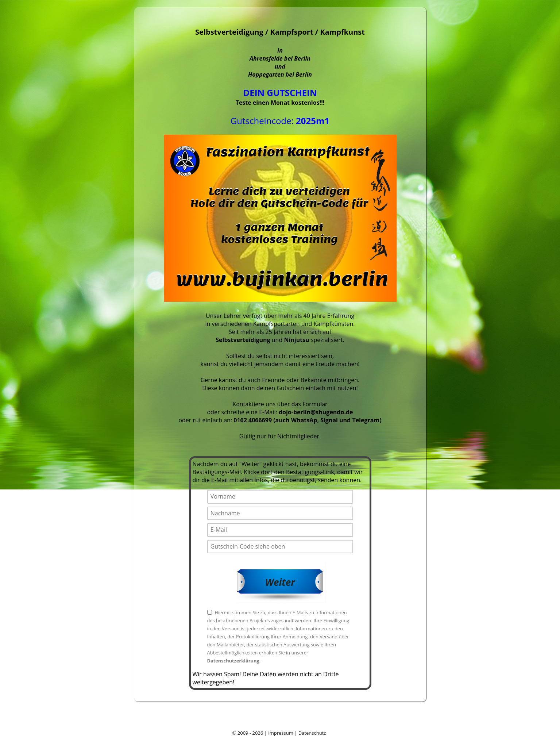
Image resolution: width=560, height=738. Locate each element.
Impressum (281, 733)
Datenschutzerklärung (233, 661)
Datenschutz (312, 733)
